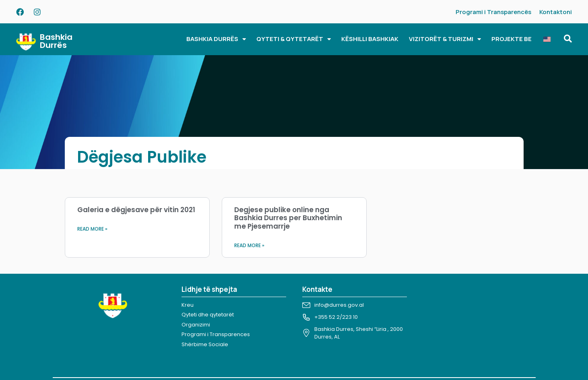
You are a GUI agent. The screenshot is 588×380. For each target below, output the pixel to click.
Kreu (188, 305)
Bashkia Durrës (56, 41)
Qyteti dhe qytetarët (208, 315)
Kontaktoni (556, 12)
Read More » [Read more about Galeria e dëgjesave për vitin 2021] (92, 229)
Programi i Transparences (216, 334)
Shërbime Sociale (205, 344)
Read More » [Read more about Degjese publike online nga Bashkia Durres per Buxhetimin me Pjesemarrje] (249, 245)
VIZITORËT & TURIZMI (445, 39)
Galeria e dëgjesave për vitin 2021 (136, 210)
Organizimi (196, 325)
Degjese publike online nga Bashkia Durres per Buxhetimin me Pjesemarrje (288, 218)
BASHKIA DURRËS (216, 39)
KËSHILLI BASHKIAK (370, 39)
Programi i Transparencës (493, 12)
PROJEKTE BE (512, 39)
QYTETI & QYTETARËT (294, 39)
